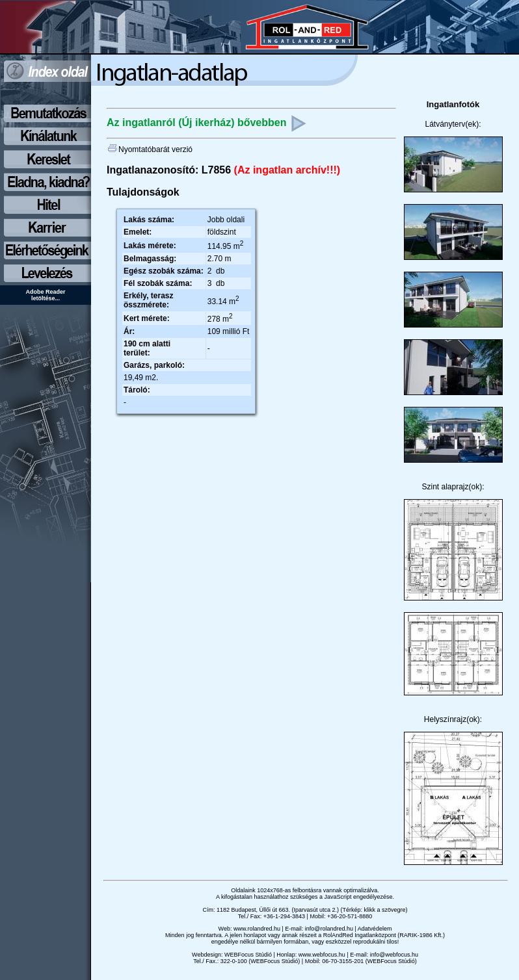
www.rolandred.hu (257, 929)
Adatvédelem (375, 929)
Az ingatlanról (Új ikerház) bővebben (207, 122)
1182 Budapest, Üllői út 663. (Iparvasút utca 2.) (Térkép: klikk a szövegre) (312, 910)
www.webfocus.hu (322, 955)
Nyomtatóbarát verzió (150, 149)
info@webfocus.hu (394, 955)
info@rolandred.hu (329, 929)
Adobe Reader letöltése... (45, 295)
